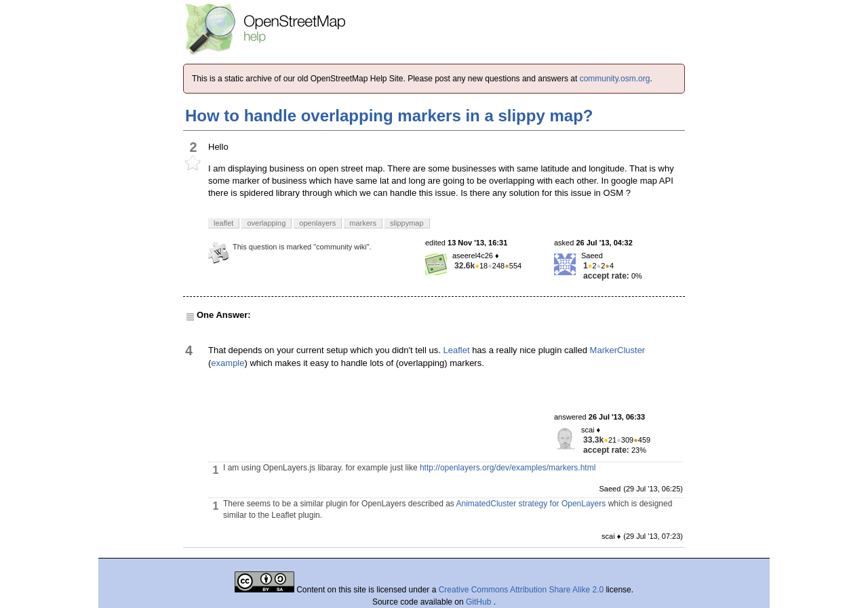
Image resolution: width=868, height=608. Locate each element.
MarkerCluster (618, 350)
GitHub (480, 602)
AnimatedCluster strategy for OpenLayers (531, 504)
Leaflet (456, 350)
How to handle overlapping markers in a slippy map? (389, 116)
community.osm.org (615, 79)
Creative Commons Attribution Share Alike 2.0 (521, 590)
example (228, 363)
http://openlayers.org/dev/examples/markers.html (508, 468)
